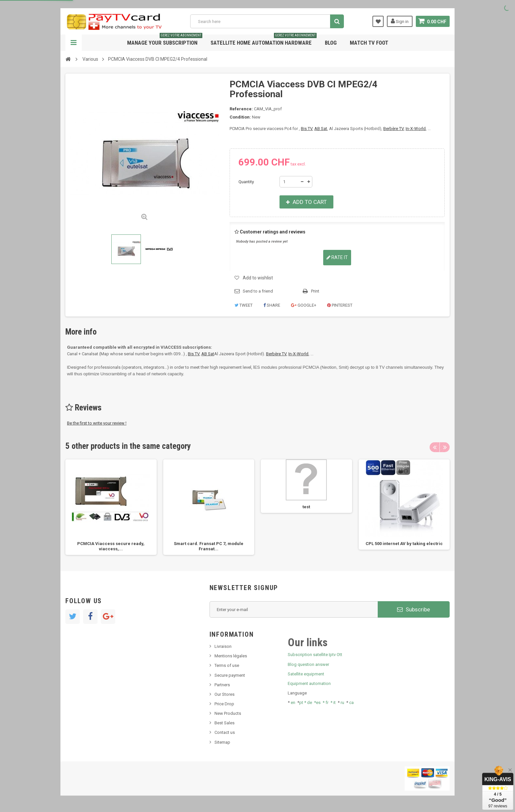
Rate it (337, 257)
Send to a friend (258, 291)
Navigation (74, 43)
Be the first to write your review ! (97, 423)
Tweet (244, 305)
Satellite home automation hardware (264, 40)
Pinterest (340, 305)
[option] (111, 507)
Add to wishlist (258, 278)
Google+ (304, 305)
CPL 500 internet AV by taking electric (404, 544)
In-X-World (416, 129)
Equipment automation (309, 683)
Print (315, 291)
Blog (331, 43)
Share (272, 305)
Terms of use (227, 665)
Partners (222, 685)
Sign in (400, 21)
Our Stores (224, 694)
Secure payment (230, 675)
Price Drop (224, 704)
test (306, 507)
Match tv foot (369, 43)
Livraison (223, 646)
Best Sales (224, 723)
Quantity (246, 182)
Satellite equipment (306, 674)
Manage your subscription (165, 40)
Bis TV (307, 129)
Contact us (225, 732)
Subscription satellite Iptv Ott (315, 655)
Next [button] (445, 447)
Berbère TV (393, 129)
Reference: (241, 109)
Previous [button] (435, 447)
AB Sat (321, 129)
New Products (228, 713)
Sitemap (222, 742)
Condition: (240, 117)
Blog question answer (308, 664)
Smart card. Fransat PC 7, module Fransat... (209, 546)
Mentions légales (231, 656)
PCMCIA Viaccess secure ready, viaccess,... (111, 546)
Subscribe (414, 609)
